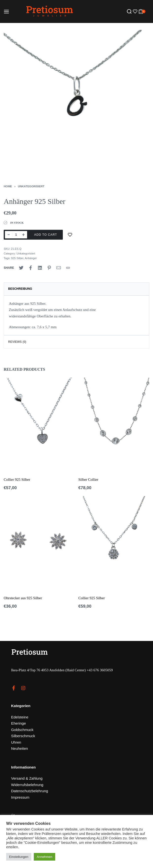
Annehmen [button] (44, 857)
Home (8, 186)
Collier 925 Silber (17, 480)
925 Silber (17, 258)
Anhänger (31, 258)
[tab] (76, 289)
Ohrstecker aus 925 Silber (23, 598)
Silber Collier (88, 480)
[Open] (134, 11)
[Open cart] (142, 11)
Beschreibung (20, 289)
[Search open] (129, 11)
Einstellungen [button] (19, 857)
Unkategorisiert (31, 186)
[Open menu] (6, 12)
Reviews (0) (17, 342)
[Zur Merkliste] (70, 235)
